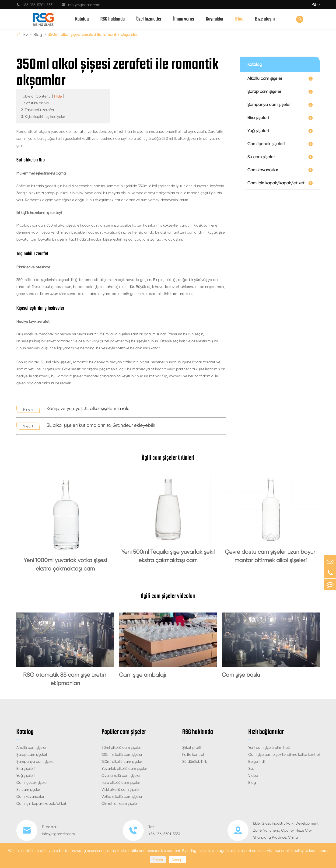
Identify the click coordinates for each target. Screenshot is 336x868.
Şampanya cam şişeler (269, 104)
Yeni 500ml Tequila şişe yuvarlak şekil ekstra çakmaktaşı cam (168, 556)
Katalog (82, 19)
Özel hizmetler (149, 19)
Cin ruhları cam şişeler (120, 803)
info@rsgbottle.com (81, 5)
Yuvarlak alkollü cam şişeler (124, 768)
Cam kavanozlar (263, 170)
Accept (178, 860)
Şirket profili (192, 747)
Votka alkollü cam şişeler (122, 796)
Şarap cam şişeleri (265, 91)
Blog (239, 19)
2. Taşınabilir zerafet (38, 110)
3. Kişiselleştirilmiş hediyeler (43, 117)
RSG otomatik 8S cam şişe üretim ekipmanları (65, 679)
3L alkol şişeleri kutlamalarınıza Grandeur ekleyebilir (101, 425)
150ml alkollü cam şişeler (122, 761)
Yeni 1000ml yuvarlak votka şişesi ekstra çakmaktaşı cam (65, 564)
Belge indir (257, 761)
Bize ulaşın (265, 19)
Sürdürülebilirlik (195, 761)
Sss (251, 768)
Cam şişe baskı (241, 675)
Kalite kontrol (193, 754)
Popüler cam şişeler (124, 732)
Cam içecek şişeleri (266, 144)
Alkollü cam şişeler (265, 78)
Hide (58, 96)
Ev (26, 34)
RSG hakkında (112, 19)
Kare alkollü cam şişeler (121, 782)
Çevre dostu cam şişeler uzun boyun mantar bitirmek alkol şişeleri (271, 556)
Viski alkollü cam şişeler (121, 789)
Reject (158, 860)
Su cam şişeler (261, 157)
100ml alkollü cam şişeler (122, 754)
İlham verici (184, 19)
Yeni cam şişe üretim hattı (270, 747)
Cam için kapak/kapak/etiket (276, 183)
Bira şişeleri (258, 117)
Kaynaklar (215, 19)
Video (253, 775)
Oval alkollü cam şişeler (121, 775)
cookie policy (292, 851)
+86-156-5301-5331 (35, 5)
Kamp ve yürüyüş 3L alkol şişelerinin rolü (88, 408)
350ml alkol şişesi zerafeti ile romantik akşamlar (93, 34)
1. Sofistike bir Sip (35, 103)
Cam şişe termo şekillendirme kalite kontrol (284, 754)
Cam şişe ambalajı (143, 675)
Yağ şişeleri (258, 131)
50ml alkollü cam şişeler (121, 747)
